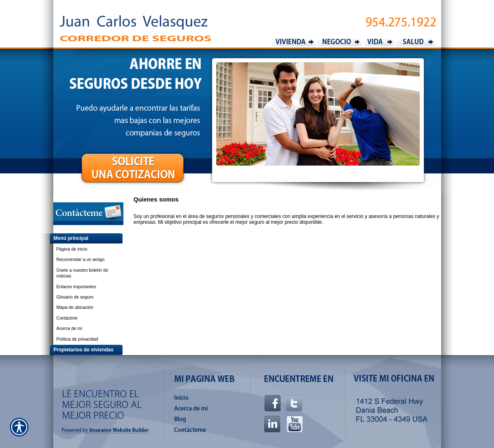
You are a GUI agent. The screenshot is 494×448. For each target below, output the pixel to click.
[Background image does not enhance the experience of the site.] (82, 238)
